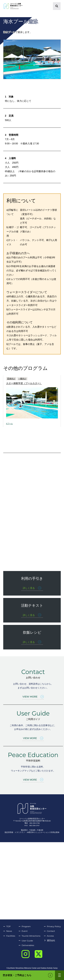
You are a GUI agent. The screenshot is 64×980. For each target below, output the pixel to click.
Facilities (9, 936)
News (8, 931)
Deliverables (26, 945)
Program (25, 926)
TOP (7, 926)
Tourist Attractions (30, 936)
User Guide (26, 941)
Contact (49, 931)
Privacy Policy (52, 926)
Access (49, 936)
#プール (9, 424)
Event (23, 931)
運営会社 (49, 941)
